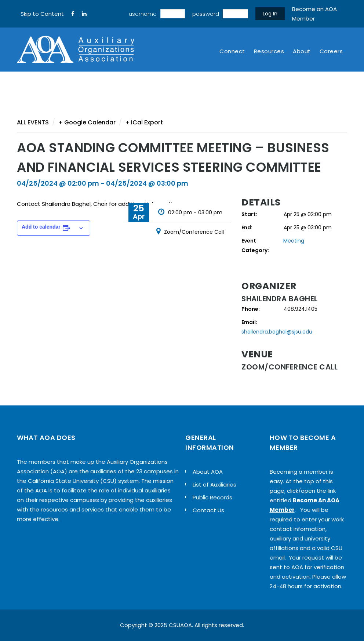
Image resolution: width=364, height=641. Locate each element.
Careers (331, 51)
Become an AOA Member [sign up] (314, 14)
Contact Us (208, 510)
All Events (33, 122)
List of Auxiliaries (214, 485)
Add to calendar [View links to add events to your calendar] (41, 227)
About (302, 51)
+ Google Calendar (87, 122)
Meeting (294, 241)
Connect (232, 51)
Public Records (212, 497)
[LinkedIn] (84, 14)
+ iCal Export (144, 122)
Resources (269, 51)
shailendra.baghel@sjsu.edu (277, 332)
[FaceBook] (73, 14)
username (143, 14)
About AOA (208, 472)
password (206, 14)
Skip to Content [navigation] (42, 14)
